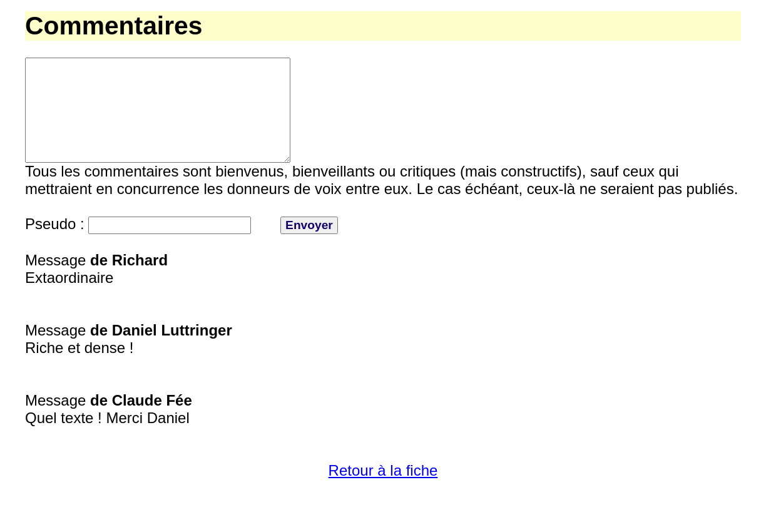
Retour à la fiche (383, 493)
